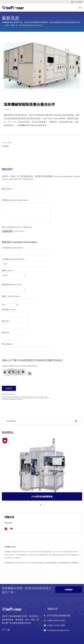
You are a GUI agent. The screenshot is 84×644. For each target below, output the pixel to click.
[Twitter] (6, 630)
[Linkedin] (9, 630)
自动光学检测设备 (50, 563)
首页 (7, 25)
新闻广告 (14, 25)
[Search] (36, 421)
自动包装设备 (40, 563)
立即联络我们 (75, 563)
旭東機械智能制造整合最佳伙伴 (31, 25)
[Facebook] (3, 630)
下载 (9, 529)
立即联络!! (69, 590)
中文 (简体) (78, 2)
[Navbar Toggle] (80, 8)
